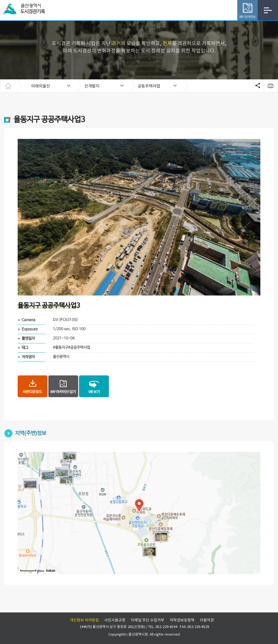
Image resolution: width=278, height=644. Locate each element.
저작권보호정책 (182, 620)
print (270, 86)
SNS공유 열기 (257, 86)
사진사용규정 (115, 620)
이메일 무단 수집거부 (148, 620)
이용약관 (207, 620)
